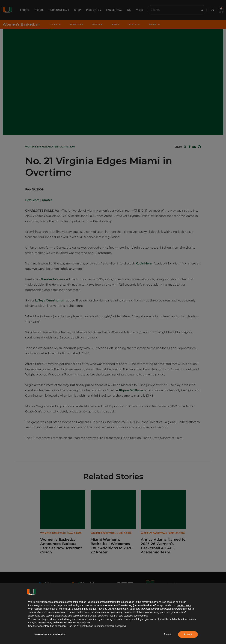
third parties (90, 609)
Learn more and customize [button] (50, 634)
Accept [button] (188, 634)
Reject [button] (167, 634)
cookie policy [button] (184, 605)
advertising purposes (159, 612)
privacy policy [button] (149, 602)
